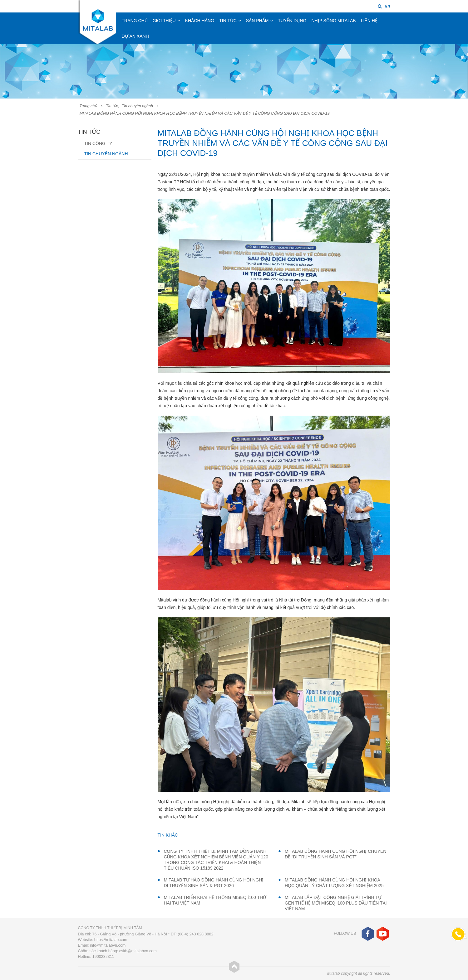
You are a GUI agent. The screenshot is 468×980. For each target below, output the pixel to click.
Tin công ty (98, 143)
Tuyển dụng (292, 21)
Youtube (383, 934)
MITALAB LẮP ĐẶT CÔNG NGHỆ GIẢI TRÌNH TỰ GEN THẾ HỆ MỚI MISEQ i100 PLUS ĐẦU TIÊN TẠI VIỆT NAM (336, 903)
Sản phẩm (257, 21)
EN (388, 6)
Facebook (368, 934)
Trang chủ (135, 21)
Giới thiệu (164, 21)
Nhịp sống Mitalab (333, 21)
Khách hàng (200, 21)
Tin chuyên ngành (106, 154)
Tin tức (228, 21)
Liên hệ (369, 21)
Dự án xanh (135, 36)
